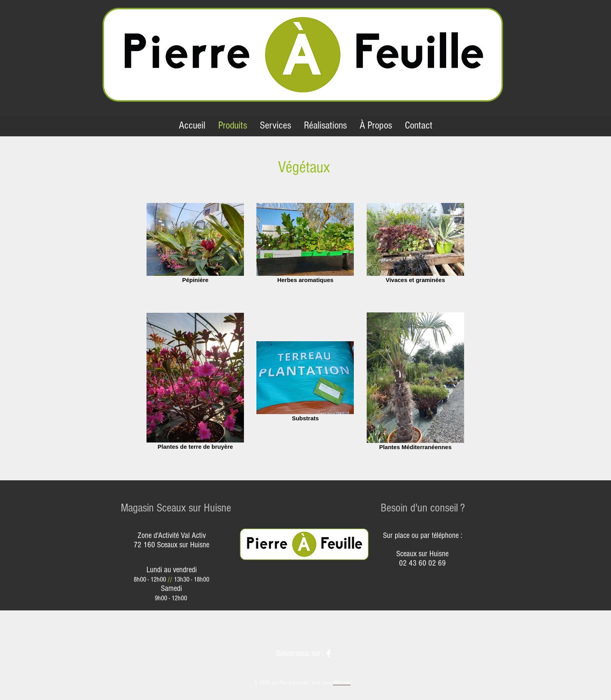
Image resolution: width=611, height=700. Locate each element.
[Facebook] (328, 653)
